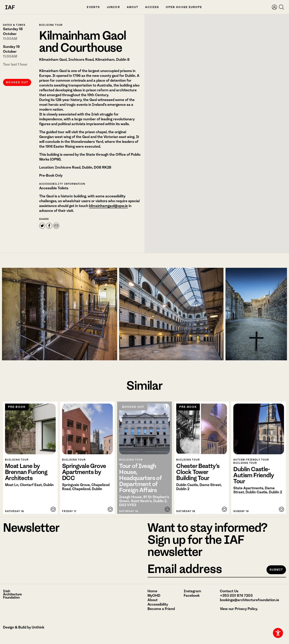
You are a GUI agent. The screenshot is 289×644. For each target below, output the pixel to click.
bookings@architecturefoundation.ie (250, 600)
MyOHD (154, 596)
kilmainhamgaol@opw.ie (108, 216)
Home (152, 591)
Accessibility (158, 604)
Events (93, 7)
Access (152, 7)
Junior (113, 7)
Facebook (192, 596)
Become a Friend (161, 609)
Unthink (38, 627)
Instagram (192, 591)
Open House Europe (184, 7)
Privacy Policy (246, 609)
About (133, 7)
